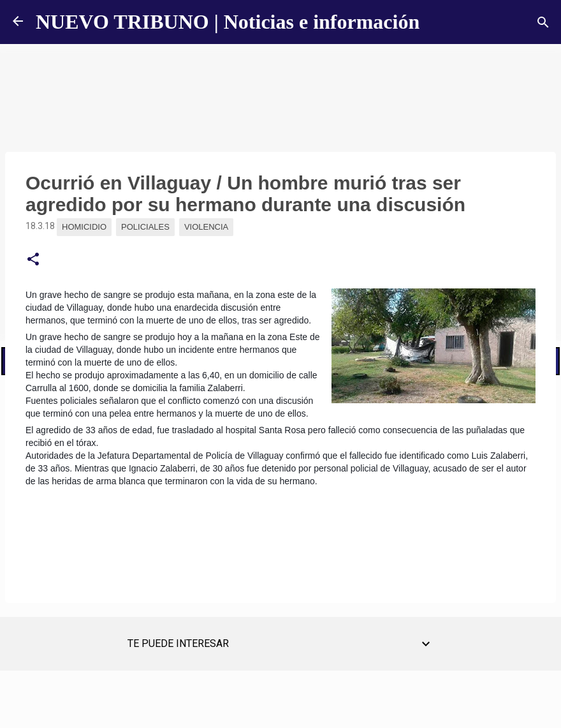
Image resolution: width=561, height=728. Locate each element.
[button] (33, 260)
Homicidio (84, 227)
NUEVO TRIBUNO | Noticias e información (228, 22)
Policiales (145, 227)
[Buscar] (543, 22)
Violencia (206, 227)
